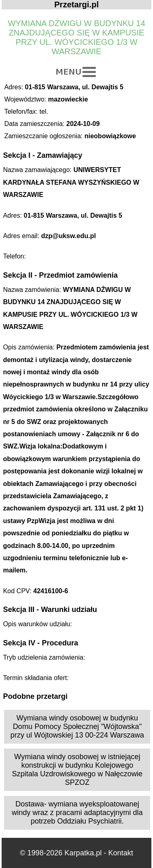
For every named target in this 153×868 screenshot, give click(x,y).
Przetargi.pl (76, 4)
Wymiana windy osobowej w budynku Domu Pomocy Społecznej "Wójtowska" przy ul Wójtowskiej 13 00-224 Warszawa (77, 727)
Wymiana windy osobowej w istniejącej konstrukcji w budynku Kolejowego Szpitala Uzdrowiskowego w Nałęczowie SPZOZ (77, 770)
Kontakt (121, 853)
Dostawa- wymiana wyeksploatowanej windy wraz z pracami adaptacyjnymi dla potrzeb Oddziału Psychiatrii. (77, 813)
